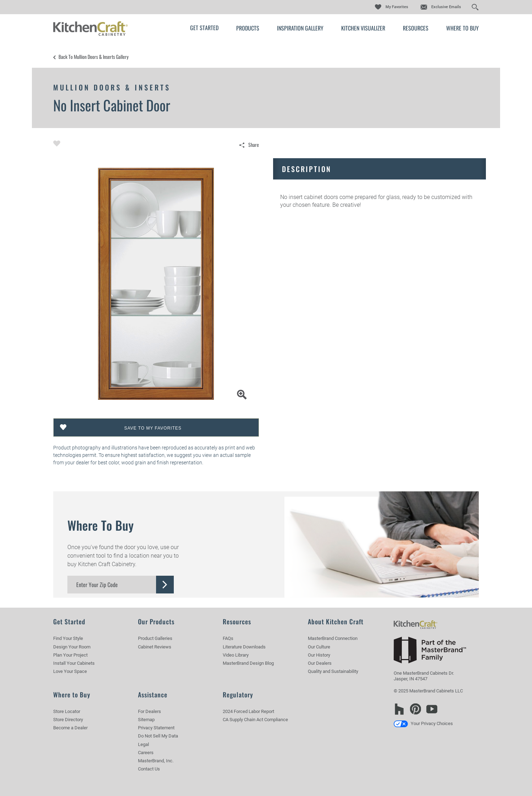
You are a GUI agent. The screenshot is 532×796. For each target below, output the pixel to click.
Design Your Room (72, 647)
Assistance (153, 695)
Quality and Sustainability (333, 671)
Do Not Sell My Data (158, 736)
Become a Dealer (70, 728)
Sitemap (146, 720)
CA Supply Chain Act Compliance (255, 720)
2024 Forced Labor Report (248, 711)
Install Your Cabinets (74, 663)
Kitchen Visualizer (363, 28)
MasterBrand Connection (333, 638)
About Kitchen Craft (336, 621)
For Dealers (149, 711)
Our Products (156, 621)
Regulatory (238, 695)
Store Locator (67, 711)
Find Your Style (68, 638)
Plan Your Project (70, 655)
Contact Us (149, 769)
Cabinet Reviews (155, 647)
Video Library (236, 655)
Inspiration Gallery (300, 28)
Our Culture (319, 647)
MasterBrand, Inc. (156, 761)
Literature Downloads (244, 647)
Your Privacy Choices (423, 723)
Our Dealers (320, 663)
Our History (319, 655)
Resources (416, 28)
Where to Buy (462, 28)
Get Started (204, 28)
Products (248, 28)
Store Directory (68, 720)
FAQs (228, 638)
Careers (146, 753)
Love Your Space (70, 671)
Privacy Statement (156, 728)
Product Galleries (155, 638)
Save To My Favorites (153, 428)
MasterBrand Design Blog (248, 663)
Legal (143, 744)
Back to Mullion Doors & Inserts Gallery (93, 57)
